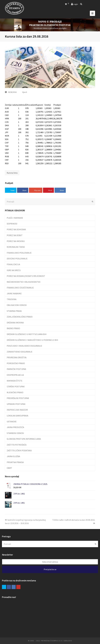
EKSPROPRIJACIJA (15, 375)
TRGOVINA (12, 299)
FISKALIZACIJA (13, 264)
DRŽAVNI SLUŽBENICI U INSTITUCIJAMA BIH (27, 334)
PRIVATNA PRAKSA (15, 462)
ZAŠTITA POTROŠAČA (17, 445)
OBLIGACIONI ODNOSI (17, 305)
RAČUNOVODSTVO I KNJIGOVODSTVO (24, 282)
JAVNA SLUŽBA (13, 456)
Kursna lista (12, 173)
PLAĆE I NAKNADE (15, 218)
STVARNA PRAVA (14, 311)
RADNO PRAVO (13, 328)
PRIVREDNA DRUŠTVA (17, 357)
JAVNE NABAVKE (14, 293)
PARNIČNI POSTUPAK (16, 369)
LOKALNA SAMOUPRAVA (18, 416)
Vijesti (25, 92)
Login (76, 4)
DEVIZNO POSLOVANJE (17, 259)
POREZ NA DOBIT (15, 235)
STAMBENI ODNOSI (15, 433)
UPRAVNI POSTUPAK (16, 404)
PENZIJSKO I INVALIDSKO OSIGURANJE (24, 346)
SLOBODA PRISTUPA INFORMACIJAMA (24, 439)
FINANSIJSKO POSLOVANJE (19, 253)
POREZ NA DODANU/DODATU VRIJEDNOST (26, 276)
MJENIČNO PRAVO (15, 392)
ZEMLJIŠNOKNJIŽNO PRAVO (20, 317)
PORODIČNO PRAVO (16, 363)
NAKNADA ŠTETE (15, 381)
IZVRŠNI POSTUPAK (16, 387)
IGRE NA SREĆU (14, 270)
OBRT (9, 468)
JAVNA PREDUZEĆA (15, 427)
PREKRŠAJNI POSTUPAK (18, 398)
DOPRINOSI (12, 224)
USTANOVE (12, 422)
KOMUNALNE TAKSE (16, 247)
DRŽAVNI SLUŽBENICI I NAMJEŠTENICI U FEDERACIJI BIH (32, 340)
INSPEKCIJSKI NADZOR (17, 410)
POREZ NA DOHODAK (16, 229)
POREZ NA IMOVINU (16, 241)
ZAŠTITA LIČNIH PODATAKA (19, 450)
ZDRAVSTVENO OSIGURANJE (20, 352)
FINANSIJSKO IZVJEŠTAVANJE (20, 288)
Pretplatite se (50, 569)
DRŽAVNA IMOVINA (15, 323)
